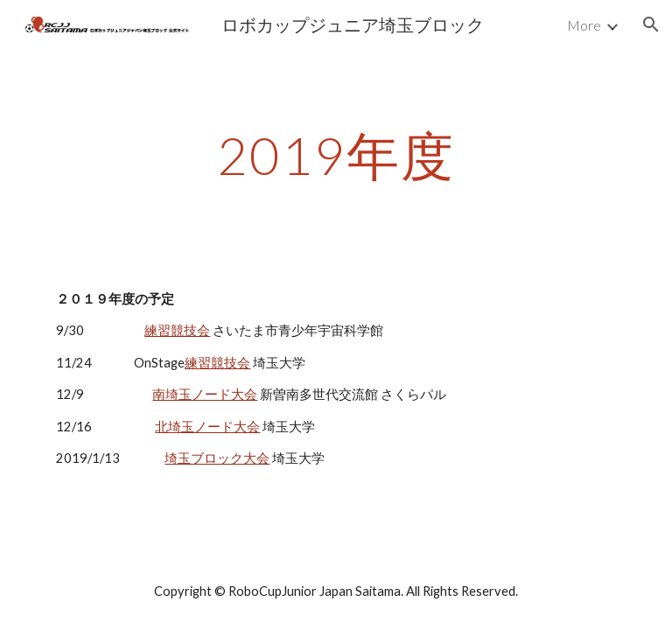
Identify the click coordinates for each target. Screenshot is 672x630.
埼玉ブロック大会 (217, 458)
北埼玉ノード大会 (207, 427)
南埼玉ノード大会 (205, 394)
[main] (336, 155)
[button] (651, 24)
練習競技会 (177, 330)
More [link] (584, 25)
